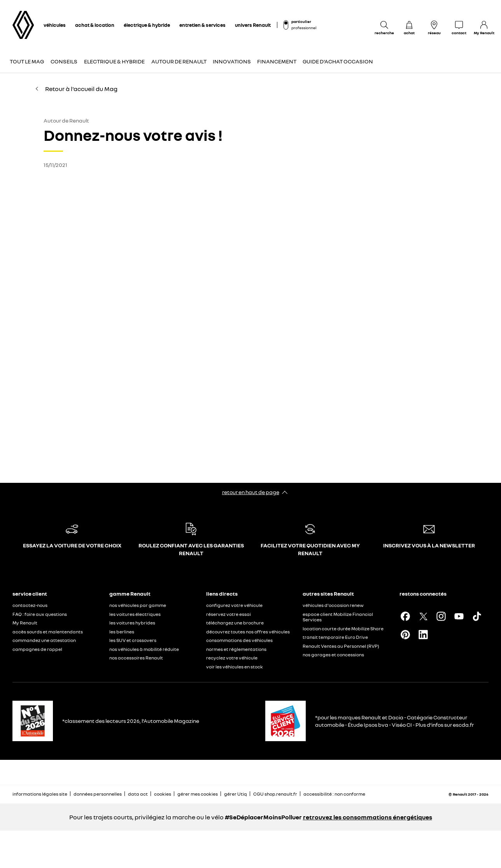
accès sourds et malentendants (48, 632)
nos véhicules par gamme (138, 605)
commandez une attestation (44, 640)
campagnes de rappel (37, 649)
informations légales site (40, 794)
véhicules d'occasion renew (333, 605)
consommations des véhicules (239, 640)
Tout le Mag (27, 61)
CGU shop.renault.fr (275, 794)
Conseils (64, 61)
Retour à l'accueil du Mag (76, 89)
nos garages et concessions (333, 655)
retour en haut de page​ (251, 492)
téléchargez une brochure (235, 623)
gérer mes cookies (198, 794)
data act (138, 794)
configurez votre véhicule (234, 605)
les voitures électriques (135, 614)
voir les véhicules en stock (235, 667)
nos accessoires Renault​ (136, 658)
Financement (277, 61)
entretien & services (202, 25)
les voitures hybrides (132, 623)
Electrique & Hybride (114, 61)
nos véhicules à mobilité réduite (144, 649)
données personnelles (98, 794)
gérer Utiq (236, 794)
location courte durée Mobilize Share (343, 629)
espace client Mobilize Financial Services (338, 617)
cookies (163, 794)
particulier (301, 21)
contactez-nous (30, 605)
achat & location (95, 25)
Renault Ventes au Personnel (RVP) (341, 646)
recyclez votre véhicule (232, 658)
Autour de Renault (179, 61)
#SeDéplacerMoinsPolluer (263, 817)
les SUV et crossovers (133, 640)
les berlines (122, 632)
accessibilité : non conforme (334, 794)
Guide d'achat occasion (338, 61)
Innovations (232, 61)
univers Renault (253, 25)
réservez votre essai (229, 614)
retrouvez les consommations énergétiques (368, 817)
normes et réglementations (236, 649)
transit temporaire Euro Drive (335, 637)
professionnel (304, 28)
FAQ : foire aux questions (40, 614)
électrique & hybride (147, 25)
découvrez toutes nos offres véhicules (248, 632)
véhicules (55, 25)
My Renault (25, 623)
